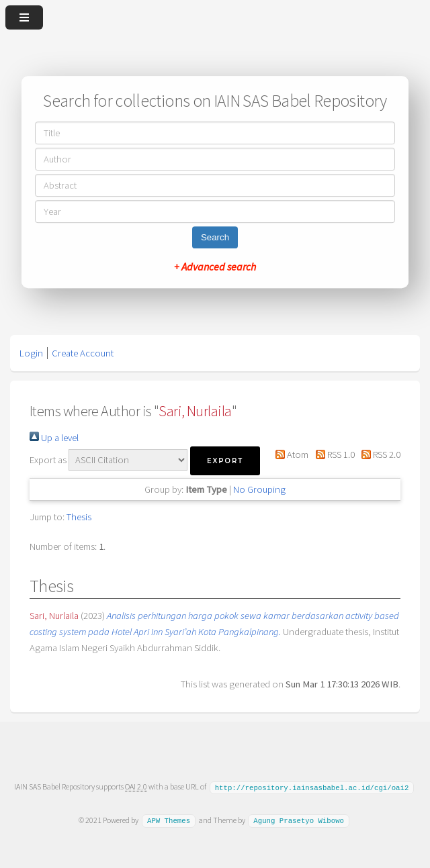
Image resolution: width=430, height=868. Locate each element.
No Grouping (259, 489)
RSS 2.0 (379, 454)
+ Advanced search (215, 267)
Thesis (79, 517)
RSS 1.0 (332, 454)
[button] (225, 461)
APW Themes (169, 820)
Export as (48, 460)
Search (215, 237)
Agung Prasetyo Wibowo (299, 820)
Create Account (83, 353)
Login (31, 353)
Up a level (54, 438)
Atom (290, 454)
